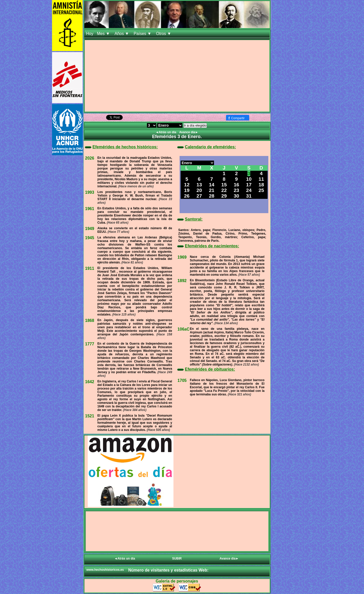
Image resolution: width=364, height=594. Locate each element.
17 (249, 185)
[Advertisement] (177, 76)
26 (187, 196)
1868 (90, 320)
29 (224, 196)
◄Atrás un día (166, 132)
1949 (90, 229)
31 (249, 196)
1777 (90, 344)
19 (187, 190)
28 (212, 196)
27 (199, 196)
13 (199, 185)
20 (199, 190)
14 (212, 185)
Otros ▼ (164, 34)
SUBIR (177, 559)
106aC (184, 329)
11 (261, 179)
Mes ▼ (104, 34)
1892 (182, 281)
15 (224, 185)
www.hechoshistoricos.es (105, 570)
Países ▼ (143, 34)
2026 (90, 158)
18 (261, 185)
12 (187, 185)
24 (249, 190)
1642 (90, 382)
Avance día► (189, 132)
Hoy (90, 34)
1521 (90, 416)
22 (224, 190)
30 (236, 196)
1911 (90, 268)
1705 (182, 380)
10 (249, 179)
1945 (90, 238)
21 (212, 190)
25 (261, 190)
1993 (90, 192)
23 (236, 190)
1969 (182, 257)
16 (236, 185)
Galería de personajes (177, 581)
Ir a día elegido (195, 125)
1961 (90, 209)
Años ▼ (122, 34)
